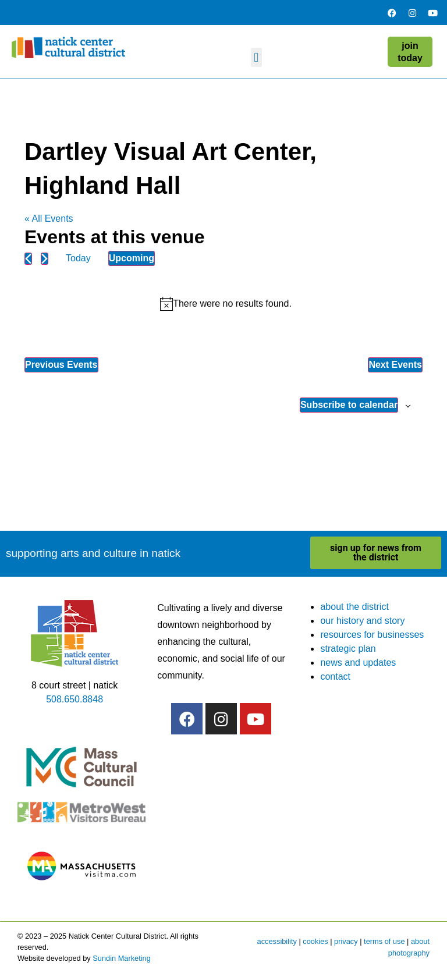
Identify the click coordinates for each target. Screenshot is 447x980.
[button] (256, 57)
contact (335, 677)
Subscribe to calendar (349, 405)
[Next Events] (45, 259)
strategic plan (348, 649)
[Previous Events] (28, 259)
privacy (346, 941)
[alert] (226, 304)
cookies (315, 941)
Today (78, 258)
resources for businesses (372, 635)
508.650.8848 (74, 699)
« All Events (49, 219)
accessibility (277, 941)
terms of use (384, 941)
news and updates (358, 663)
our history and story (362, 621)
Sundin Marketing (122, 958)
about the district (354, 607)
